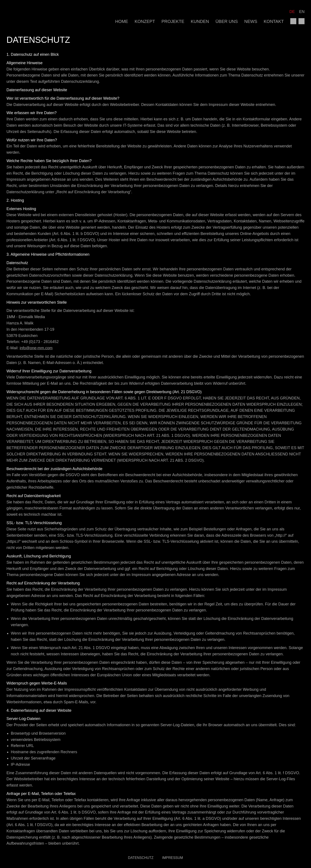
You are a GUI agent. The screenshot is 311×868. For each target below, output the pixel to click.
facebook (293, 21)
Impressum (173, 858)
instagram (301, 21)
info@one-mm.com (36, 348)
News (251, 21)
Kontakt (274, 21)
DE (292, 12)
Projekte (173, 21)
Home (122, 21)
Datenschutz (141, 858)
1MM (27, 16)
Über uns (227, 21)
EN (302, 12)
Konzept (145, 21)
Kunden (200, 21)
